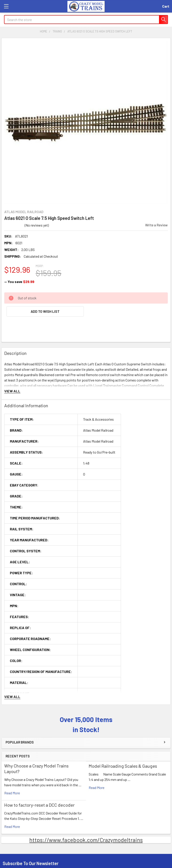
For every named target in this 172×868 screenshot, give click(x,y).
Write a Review (156, 225)
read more (12, 793)
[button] (45, 311)
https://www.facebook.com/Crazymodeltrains (86, 840)
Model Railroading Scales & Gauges (123, 766)
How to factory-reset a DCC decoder (39, 805)
